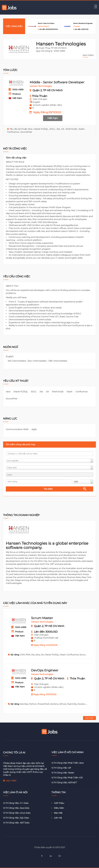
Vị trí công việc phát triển (67, 763)
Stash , (82, 129)
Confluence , (14, 132)
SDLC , (53, 129)
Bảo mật (57, 813)
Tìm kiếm (48, 489)
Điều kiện (58, 808)
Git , (63, 129)
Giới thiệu (58, 803)
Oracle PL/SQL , (42, 129)
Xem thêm (88, 55)
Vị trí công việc (61, 768)
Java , (31, 129)
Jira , (59, 129)
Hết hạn (53, 118)
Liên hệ (57, 818)
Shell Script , (72, 129)
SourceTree (26, 132)
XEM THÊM (90, 718)
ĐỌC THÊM (11, 781)
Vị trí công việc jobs (16, 803)
